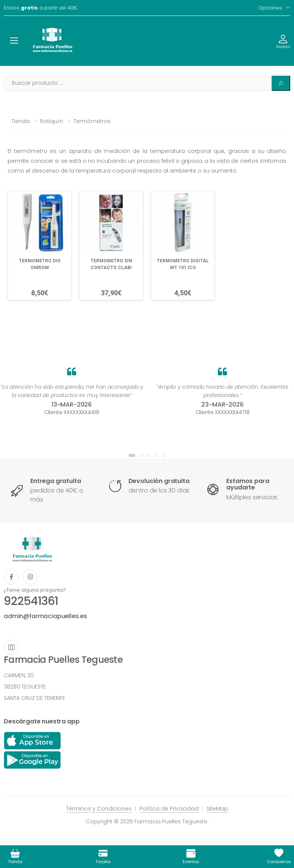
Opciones (270, 8)
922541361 (31, 601)
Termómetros (92, 121)
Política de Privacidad (169, 809)
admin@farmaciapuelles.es (45, 616)
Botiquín (52, 121)
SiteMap (217, 809)
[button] (132, 455)
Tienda (20, 121)
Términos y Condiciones (99, 809)
